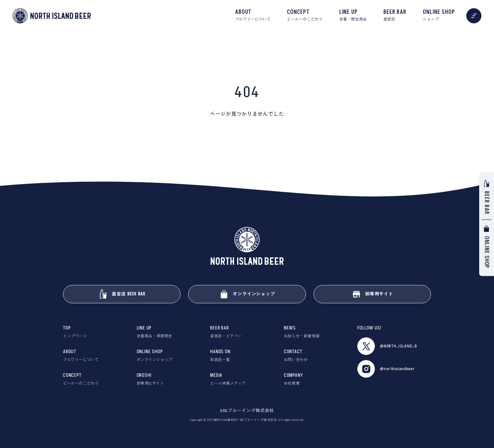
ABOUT (253, 15)
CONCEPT (305, 15)
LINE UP (353, 15)
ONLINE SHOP (439, 15)
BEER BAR (395, 15)
